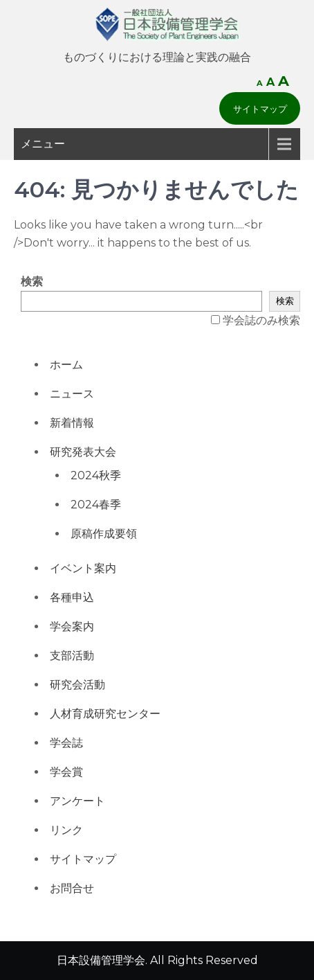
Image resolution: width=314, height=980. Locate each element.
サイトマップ (260, 109)
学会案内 (72, 626)
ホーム (66, 365)
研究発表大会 (83, 452)
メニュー (43, 144)
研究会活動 (77, 685)
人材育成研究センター (105, 714)
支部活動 (72, 656)
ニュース (72, 394)
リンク (66, 830)
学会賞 (66, 772)
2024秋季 (96, 475)
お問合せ (72, 888)
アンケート (77, 801)
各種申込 (72, 597)
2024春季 (96, 505)
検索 (32, 282)
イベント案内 (83, 568)
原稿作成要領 (104, 534)
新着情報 (72, 423)
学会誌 (66, 743)
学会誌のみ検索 (261, 320)
